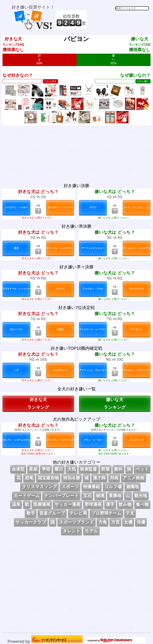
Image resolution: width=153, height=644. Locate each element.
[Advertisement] (118, 20)
